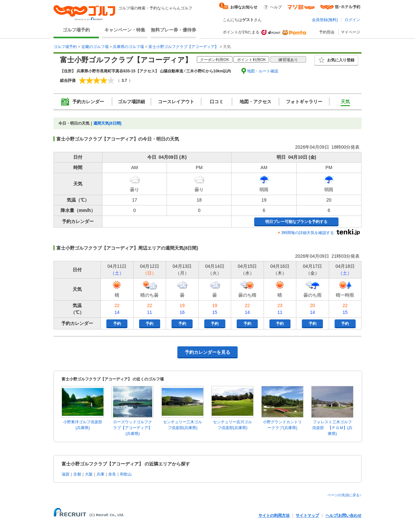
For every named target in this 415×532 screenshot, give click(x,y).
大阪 (89, 474)
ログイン (352, 20)
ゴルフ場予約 (76, 30)
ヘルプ (276, 7)
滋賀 (65, 474)
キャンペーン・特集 (125, 30)
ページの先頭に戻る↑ (344, 495)
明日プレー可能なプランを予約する (296, 222)
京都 (77, 474)
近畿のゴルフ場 (95, 47)
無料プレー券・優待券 (173, 30)
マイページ (350, 32)
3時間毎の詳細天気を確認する (308, 233)
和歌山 (126, 474)
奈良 (112, 474)
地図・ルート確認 (263, 71)
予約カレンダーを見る (207, 352)
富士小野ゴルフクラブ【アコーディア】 (184, 47)
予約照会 (327, 32)
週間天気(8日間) (107, 123)
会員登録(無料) (325, 20)
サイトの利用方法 (274, 515)
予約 (117, 324)
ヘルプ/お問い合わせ (344, 515)
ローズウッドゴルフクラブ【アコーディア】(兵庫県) (133, 428)
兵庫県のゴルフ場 (128, 47)
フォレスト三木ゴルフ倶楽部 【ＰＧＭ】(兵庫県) (332, 428)
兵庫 (101, 474)
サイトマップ (307, 515)
